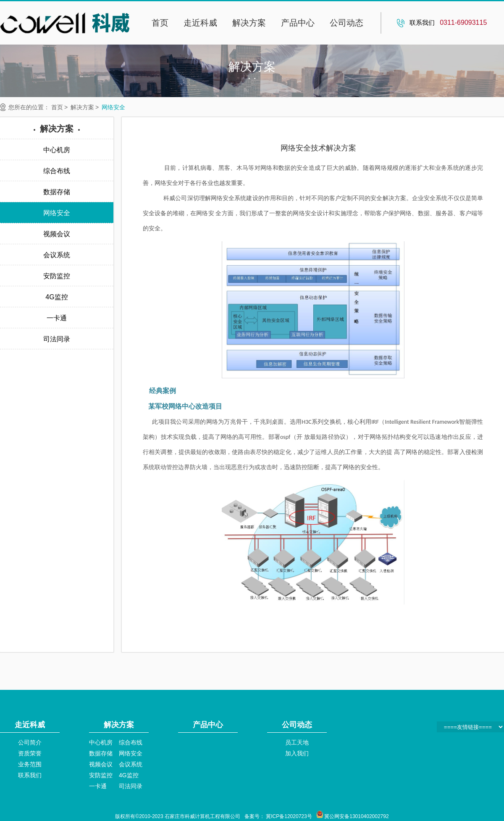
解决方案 (249, 23)
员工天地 (297, 742)
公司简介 (30, 742)
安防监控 (101, 775)
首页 (160, 23)
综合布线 (131, 742)
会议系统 (131, 764)
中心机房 (101, 742)
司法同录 (131, 786)
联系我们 (30, 775)
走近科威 (200, 23)
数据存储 (101, 753)
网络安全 (113, 107)
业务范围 (30, 764)
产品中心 (298, 23)
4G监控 (129, 775)
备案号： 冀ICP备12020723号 (278, 816)
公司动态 (346, 23)
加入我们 (297, 753)
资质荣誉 (30, 753)
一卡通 (98, 786)
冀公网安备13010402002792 (356, 816)
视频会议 (101, 764)
